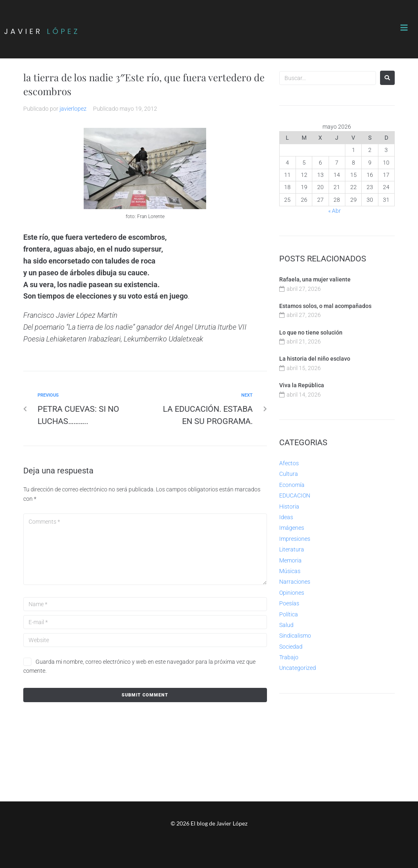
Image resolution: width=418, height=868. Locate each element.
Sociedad (291, 647)
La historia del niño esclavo (315, 359)
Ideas (286, 517)
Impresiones (295, 539)
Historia (289, 507)
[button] (404, 28)
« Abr (335, 211)
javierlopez (73, 109)
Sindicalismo (295, 636)
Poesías (289, 603)
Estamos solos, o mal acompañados (325, 306)
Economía (292, 485)
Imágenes (292, 528)
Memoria (290, 560)
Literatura (292, 549)
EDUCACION (295, 495)
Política (289, 614)
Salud (286, 625)
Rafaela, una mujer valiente (315, 279)
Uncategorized (298, 668)
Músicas (290, 571)
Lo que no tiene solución (311, 332)
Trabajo (289, 657)
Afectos (289, 463)
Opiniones (292, 593)
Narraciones (295, 582)
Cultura (289, 474)
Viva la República (302, 385)
